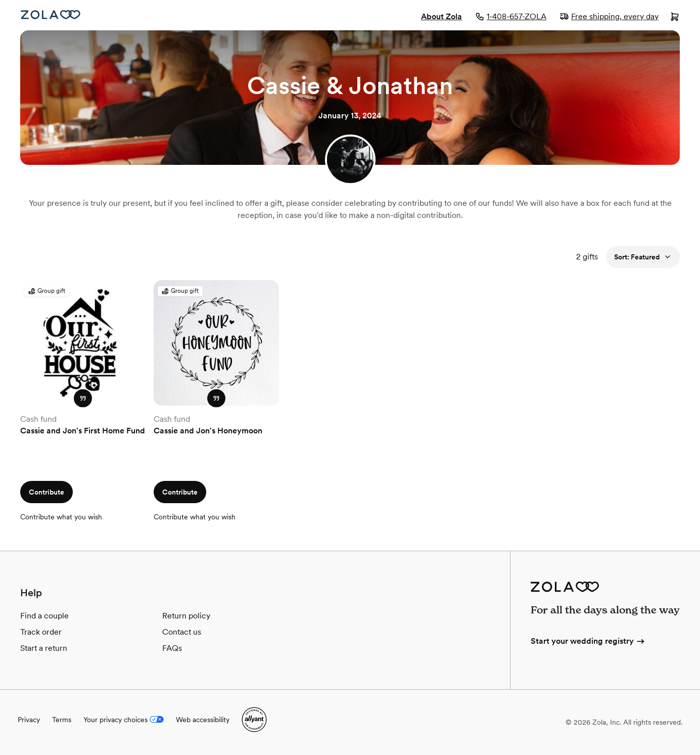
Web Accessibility (0, 0)
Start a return (44, 648)
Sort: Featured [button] (643, 257)
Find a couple (44, 616)
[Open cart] (675, 18)
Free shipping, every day (609, 16)
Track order (41, 632)
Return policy (186, 616)
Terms (62, 720)
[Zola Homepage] (51, 15)
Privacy (29, 720)
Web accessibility (203, 720)
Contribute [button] (46, 492)
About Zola (441, 16)
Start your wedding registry (588, 641)
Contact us (182, 632)
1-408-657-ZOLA (511, 16)
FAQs (172, 648)
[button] (83, 398)
